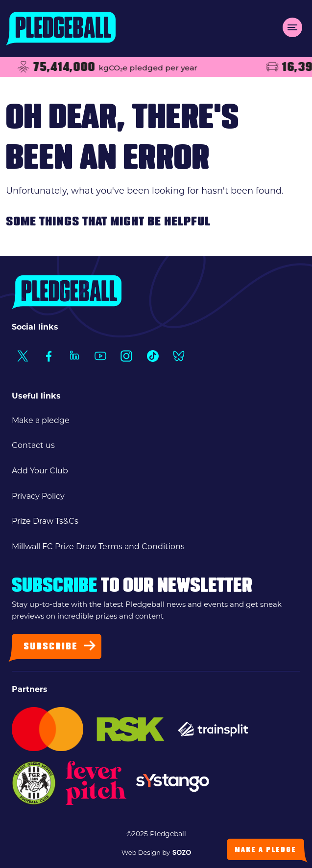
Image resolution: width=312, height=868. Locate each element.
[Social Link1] (22, 356)
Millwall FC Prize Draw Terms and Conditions (98, 546)
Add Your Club (40, 471)
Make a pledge (41, 420)
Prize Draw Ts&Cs (45, 521)
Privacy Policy (38, 496)
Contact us (33, 445)
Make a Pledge (265, 850)
